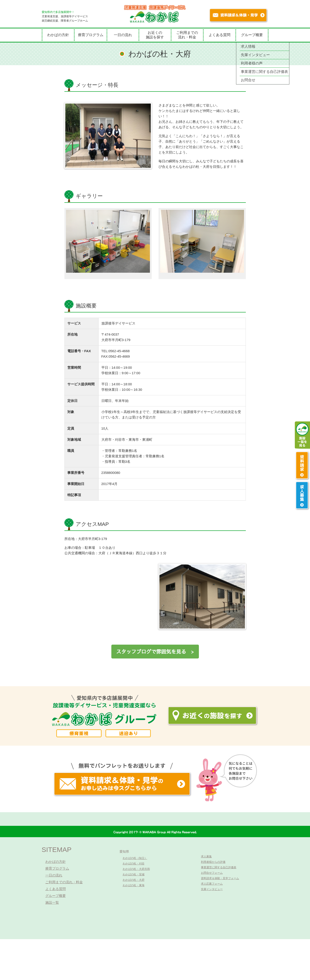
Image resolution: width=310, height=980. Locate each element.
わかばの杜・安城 (134, 874)
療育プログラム (91, 35)
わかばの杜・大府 (134, 880)
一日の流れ (123, 35)
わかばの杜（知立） (135, 858)
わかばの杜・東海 (134, 885)
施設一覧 (52, 902)
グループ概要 (252, 35)
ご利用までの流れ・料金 (187, 35)
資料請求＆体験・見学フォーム (220, 878)
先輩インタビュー (212, 889)
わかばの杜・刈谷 (134, 864)
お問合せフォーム (212, 873)
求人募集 (206, 856)
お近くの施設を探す (155, 35)
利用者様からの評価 (213, 862)
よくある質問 (220, 35)
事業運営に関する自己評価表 (219, 867)
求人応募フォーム (212, 884)
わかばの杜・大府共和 (136, 869)
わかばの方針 (58, 35)
